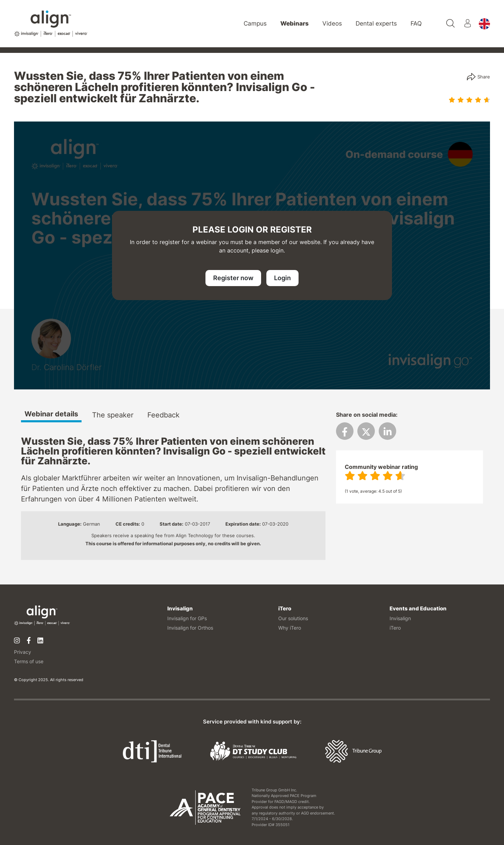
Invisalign (400, 618)
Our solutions (293, 618)
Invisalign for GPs (187, 618)
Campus (255, 23)
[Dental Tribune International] (152, 751)
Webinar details (51, 414)
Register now (233, 278)
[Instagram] (17, 641)
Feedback (163, 415)
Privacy (23, 652)
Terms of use (29, 661)
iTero (395, 628)
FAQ (416, 23)
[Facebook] (29, 641)
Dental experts (376, 23)
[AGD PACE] (205, 808)
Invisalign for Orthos (190, 628)
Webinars (295, 23)
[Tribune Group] (353, 751)
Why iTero (290, 628)
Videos (332, 23)
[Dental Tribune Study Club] (253, 751)
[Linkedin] (40, 641)
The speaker (113, 415)
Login (282, 278)
